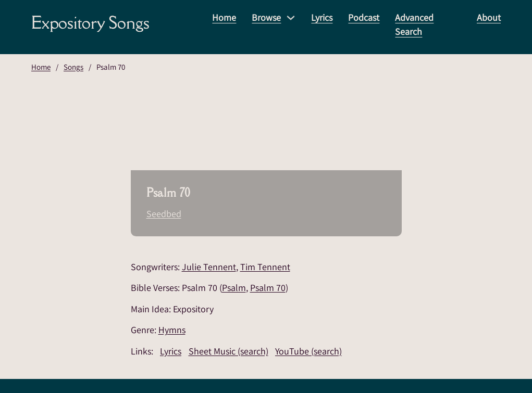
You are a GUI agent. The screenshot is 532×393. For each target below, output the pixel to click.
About (489, 17)
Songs (73, 67)
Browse (266, 17)
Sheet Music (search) (228, 351)
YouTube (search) (308, 351)
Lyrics (322, 17)
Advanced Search (414, 24)
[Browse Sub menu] (291, 18)
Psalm (234, 288)
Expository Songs (90, 22)
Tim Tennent (265, 267)
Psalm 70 (268, 288)
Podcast (364, 17)
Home (224, 17)
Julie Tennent (209, 267)
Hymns (172, 330)
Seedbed (164, 214)
